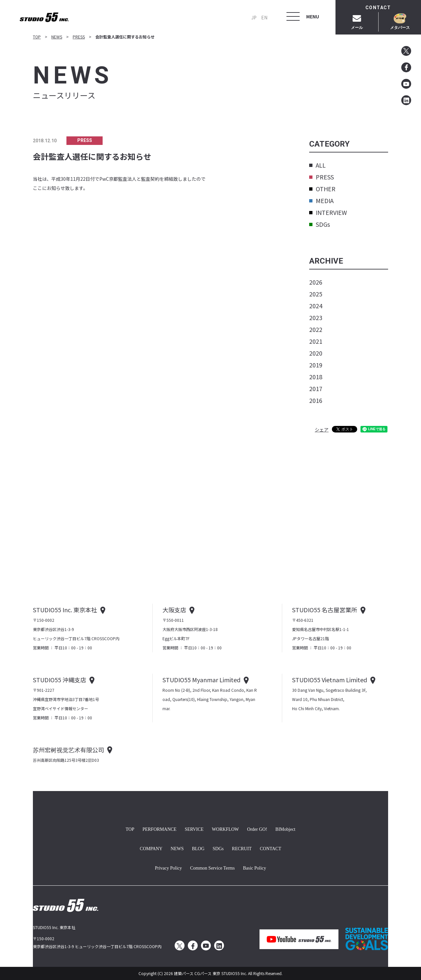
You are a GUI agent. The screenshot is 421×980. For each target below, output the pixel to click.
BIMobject (285, 828)
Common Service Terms (212, 867)
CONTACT (271, 848)
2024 (316, 306)
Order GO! (257, 828)
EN (264, 17)
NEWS (57, 37)
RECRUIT (242, 848)
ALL (317, 165)
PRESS (79, 37)
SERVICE (194, 828)
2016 (316, 400)
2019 (316, 365)
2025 (316, 294)
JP (254, 17)
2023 (316, 317)
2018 (316, 377)
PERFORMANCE (159, 828)
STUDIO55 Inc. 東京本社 (65, 610)
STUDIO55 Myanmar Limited (201, 680)
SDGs (320, 224)
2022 (316, 329)
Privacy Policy (168, 867)
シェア (322, 430)
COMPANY (151, 848)
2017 (316, 388)
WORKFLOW (225, 828)
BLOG (198, 848)
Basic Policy (255, 867)
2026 (316, 282)
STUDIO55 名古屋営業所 (325, 610)
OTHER (322, 189)
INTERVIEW (328, 212)
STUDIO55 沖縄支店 (60, 680)
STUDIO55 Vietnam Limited (330, 680)
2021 (316, 341)
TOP (37, 37)
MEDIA (321, 200)
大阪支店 (174, 610)
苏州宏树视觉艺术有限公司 (68, 750)
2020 (316, 353)
